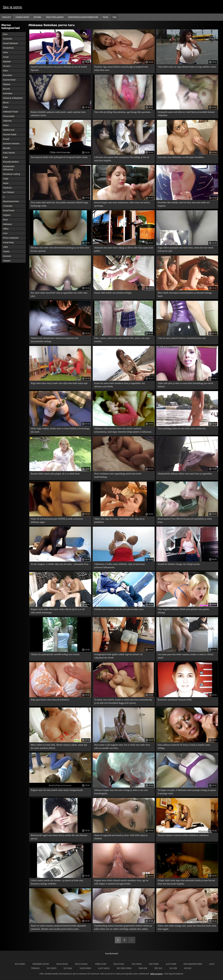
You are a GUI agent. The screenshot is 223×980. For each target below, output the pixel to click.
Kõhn (5, 71)
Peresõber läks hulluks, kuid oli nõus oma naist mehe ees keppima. (184, 204)
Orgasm (7, 215)
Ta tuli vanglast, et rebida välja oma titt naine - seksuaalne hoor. (60, 564)
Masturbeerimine (11, 201)
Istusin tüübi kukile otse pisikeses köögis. (113, 293)
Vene (5, 52)
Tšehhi (6, 251)
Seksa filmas (119, 964)
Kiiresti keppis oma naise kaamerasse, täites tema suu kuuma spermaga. (122, 204)
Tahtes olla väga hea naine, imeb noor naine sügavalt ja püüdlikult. (119, 520)
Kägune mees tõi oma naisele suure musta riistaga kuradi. (57, 790)
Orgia (6, 179)
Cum (5, 233)
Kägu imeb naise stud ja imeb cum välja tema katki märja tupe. (59, 383)
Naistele (7, 61)
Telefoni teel (9, 130)
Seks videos (52, 968)
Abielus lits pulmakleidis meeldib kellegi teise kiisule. (55, 654)
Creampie (8, 206)
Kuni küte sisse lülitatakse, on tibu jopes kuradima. (181, 157)
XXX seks (188, 968)
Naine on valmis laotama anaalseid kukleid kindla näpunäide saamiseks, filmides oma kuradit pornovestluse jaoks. (58, 927)
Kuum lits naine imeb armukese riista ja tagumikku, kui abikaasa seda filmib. (119, 385)
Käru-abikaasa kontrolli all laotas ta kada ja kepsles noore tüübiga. (184, 746)
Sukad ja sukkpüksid (13, 98)
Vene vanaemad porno (193, 964)
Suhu (5, 107)
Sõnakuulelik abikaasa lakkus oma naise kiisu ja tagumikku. (185, 474)
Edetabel (38, 17)
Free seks (158, 968)
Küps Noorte (9, 153)
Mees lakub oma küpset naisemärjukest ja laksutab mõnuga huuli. (185, 294)
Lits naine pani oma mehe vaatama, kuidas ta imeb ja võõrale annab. (186, 656)
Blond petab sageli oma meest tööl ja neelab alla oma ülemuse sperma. (59, 837)
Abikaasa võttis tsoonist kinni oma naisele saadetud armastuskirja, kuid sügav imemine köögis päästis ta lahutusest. (123, 430)
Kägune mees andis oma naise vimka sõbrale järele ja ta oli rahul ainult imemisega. (58, 611)
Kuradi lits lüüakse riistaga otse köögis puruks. (179, 564)
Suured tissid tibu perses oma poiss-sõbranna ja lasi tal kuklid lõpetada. (59, 68)
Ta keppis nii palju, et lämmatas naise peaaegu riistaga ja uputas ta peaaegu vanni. (187, 792)
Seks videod (137, 964)
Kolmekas (8, 93)
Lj (4, 197)
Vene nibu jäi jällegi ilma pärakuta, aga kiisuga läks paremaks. (123, 112)
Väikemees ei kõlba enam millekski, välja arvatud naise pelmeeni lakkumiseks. (119, 566)
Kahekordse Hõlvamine (9, 168)
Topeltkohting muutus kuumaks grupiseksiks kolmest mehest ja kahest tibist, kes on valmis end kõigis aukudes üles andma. (123, 927)
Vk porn (7, 66)
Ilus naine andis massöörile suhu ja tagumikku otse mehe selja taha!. (59, 294)
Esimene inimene (11, 143)
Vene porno (154, 964)
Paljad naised (62, 964)
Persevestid (9, 116)
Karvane (7, 256)
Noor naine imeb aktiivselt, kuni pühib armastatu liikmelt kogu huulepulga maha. (59, 204)
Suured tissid (9, 80)
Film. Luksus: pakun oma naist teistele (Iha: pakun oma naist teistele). (122, 340)
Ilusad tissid (9, 210)
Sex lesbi (173, 968)
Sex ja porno (12, 7)
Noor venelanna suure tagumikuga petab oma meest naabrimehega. (118, 475)
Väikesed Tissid (10, 112)
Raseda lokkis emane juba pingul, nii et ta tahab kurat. (55, 474)
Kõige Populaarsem (55, 17)
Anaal (6, 57)
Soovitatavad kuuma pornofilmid (83, 17)
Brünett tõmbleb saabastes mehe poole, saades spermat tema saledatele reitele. (58, 114)
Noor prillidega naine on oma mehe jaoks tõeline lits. (182, 428)
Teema (105, 17)
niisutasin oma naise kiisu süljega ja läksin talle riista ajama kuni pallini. (124, 249)
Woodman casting (12, 174)
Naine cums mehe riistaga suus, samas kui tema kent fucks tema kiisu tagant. (187, 927)
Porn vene (143, 968)
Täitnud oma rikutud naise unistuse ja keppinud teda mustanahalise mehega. (55, 340)
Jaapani (7, 261)
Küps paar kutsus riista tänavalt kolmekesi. (50, 700)
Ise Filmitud (8, 192)
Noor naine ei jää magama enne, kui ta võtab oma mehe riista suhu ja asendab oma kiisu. (122, 746)
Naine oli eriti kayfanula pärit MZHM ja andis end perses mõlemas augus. (57, 520)
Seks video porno (124, 968)
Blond (6, 102)
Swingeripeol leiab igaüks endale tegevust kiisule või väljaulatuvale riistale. (118, 656)
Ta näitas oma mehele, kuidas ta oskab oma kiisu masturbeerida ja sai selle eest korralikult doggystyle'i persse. (123, 701)
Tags (114, 17)
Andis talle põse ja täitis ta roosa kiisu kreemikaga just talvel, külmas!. (186, 385)
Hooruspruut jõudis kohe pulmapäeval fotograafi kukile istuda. (59, 157)
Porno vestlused (11, 238)
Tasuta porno (85, 968)
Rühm (6, 125)
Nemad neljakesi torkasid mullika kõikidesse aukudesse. (183, 835)
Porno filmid (101, 964)
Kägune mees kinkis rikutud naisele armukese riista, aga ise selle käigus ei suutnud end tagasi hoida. (121, 882)
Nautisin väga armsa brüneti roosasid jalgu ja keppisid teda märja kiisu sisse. (121, 68)
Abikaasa (7, 224)
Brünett (6, 89)
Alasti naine (171, 964)
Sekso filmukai (81, 964)
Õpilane (7, 84)
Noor (5, 34)
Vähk (5, 247)
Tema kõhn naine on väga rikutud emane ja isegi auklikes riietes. (187, 67)
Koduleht (7, 17)
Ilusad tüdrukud (10, 43)
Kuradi (6, 139)
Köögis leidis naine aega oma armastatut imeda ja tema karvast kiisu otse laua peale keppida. (186, 882)
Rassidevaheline (11, 162)
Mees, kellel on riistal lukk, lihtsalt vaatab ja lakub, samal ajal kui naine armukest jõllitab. (59, 746)
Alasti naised (104, 968)
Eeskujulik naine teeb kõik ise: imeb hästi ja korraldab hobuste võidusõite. (186, 114)
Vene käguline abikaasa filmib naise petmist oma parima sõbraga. (183, 611)
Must (5, 220)
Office (6, 229)
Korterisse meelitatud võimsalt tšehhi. (175, 700)
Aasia (6, 183)
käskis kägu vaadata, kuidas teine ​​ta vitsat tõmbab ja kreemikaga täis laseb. (60, 430)
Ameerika (7, 39)
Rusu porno (20, 964)
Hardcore (7, 188)
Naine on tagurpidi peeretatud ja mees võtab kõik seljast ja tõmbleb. (121, 837)
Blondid (7, 148)
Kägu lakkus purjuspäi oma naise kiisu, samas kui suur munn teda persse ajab (186, 249)
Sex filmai (68, 968)
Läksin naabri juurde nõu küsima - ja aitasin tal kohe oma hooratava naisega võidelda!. (57, 882)
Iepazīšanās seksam (41, 964)
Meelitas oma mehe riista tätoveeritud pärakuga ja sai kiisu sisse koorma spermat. (60, 249)
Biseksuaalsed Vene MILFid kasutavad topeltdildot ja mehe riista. (185, 520)
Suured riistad (10, 134)
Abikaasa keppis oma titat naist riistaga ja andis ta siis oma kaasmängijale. (121, 792)
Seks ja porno (157, 974)
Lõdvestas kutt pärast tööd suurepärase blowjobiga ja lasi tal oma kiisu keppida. (122, 159)
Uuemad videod (22, 17)
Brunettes (8, 75)
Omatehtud (8, 48)
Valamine (7, 121)
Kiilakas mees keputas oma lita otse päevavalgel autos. (119, 609)
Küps (5, 157)
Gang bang (8, 242)
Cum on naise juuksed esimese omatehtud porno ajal (182, 338)
